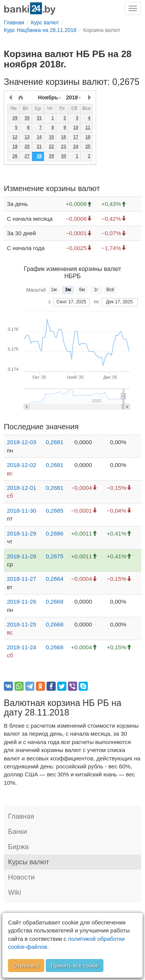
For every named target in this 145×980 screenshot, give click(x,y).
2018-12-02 (22, 465)
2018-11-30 (22, 511)
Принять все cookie (75, 966)
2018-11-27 (22, 579)
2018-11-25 (22, 624)
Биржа (18, 847)
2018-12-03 (22, 442)
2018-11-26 (22, 602)
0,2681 (55, 442)
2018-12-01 (22, 488)
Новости (21, 877)
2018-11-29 (22, 533)
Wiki (14, 892)
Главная (21, 816)
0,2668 (55, 602)
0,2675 (55, 556)
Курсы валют (28, 862)
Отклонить (26, 966)
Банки (18, 832)
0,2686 (55, 533)
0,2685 (55, 511)
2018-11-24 (22, 647)
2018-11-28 (22, 556)
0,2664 (55, 579)
